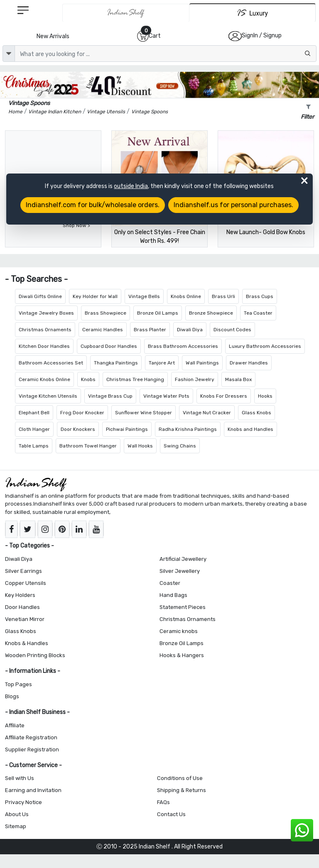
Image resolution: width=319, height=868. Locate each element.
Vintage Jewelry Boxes (46, 313)
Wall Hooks (140, 446)
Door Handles (22, 607)
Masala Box (238, 379)
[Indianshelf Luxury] (253, 13)
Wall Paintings (202, 363)
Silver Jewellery (180, 571)
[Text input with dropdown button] (166, 54)
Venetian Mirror (25, 619)
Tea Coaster (258, 313)
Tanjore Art (162, 363)
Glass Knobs (256, 413)
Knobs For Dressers (224, 396)
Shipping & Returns (182, 790)
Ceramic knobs (179, 631)
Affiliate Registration (31, 737)
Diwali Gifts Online (40, 296)
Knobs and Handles (250, 429)
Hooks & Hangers (182, 655)
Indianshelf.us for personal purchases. (233, 205)
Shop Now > (76, 225)
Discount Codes (232, 330)
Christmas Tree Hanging (135, 379)
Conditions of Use (180, 778)
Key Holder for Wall (95, 296)
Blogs (12, 696)
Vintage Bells (144, 296)
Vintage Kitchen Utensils (48, 396)
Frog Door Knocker (82, 413)
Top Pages (18, 684)
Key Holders (20, 595)
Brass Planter (150, 330)
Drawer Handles (249, 363)
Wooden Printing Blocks (35, 655)
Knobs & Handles (27, 643)
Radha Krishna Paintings (188, 429)
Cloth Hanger (34, 429)
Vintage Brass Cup (110, 396)
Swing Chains (180, 446)
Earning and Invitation (33, 790)
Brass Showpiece (106, 313)
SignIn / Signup (262, 35)
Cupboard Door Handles (109, 346)
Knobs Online (186, 296)
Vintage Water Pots (166, 396)
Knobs (88, 379)
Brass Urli (223, 296)
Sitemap (16, 826)
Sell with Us (20, 778)
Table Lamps (34, 446)
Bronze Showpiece (211, 313)
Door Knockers (78, 429)
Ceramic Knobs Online (44, 379)
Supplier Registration (32, 749)
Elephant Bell (34, 413)
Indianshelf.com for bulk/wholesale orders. (93, 205)
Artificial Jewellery (183, 559)
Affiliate (15, 725)
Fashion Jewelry (195, 379)
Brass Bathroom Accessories (183, 346)
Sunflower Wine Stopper (144, 413)
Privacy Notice (23, 802)
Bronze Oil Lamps (158, 313)
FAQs (163, 802)
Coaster (170, 583)
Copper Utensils (26, 583)
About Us (17, 814)
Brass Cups (260, 296)
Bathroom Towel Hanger (88, 446)
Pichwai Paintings (127, 429)
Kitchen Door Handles (44, 346)
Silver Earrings (23, 571)
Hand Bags (173, 595)
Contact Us (171, 814)
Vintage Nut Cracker (207, 413)
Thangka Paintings (116, 363)
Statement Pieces (183, 607)
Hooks (265, 396)
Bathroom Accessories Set (51, 363)
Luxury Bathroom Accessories (265, 346)
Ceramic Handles (103, 330)
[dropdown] (9, 54)
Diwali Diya (190, 330)
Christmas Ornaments (45, 330)
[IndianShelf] (126, 13)
